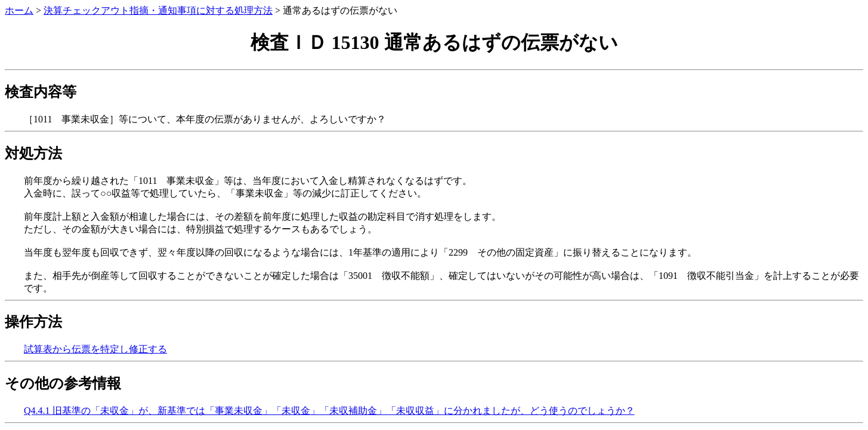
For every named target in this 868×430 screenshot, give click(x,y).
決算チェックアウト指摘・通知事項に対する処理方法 (158, 10)
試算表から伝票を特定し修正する (95, 349)
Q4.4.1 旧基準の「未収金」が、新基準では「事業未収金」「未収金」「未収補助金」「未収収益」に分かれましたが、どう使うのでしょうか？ (329, 411)
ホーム (19, 10)
